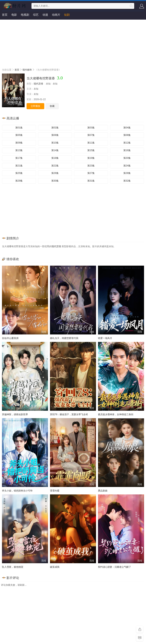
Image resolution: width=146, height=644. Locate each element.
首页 (5, 15)
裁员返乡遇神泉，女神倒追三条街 (116, 414)
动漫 (45, 15)
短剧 (67, 15)
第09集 (19, 143)
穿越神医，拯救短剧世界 (15, 414)
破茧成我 (55, 567)
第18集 (55, 158)
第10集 (55, 143)
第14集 (55, 150)
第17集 (19, 158)
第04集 (127, 128)
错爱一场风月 (105, 338)
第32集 (127, 181)
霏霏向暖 (55, 491)
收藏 (52, 106)
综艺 (36, 15)
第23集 (91, 166)
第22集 (55, 166)
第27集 (91, 173)
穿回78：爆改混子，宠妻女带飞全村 (69, 414)
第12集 (127, 143)
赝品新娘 (103, 491)
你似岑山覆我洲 (10, 338)
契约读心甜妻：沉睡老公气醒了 (115, 567)
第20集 (127, 158)
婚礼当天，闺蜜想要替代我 (64, 338)
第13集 (19, 150)
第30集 (55, 181)
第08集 (127, 135)
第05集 (19, 135)
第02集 (55, 128)
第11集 (91, 143)
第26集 (55, 173)
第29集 (19, 181)
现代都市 (27, 70)
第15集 (91, 150)
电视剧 (25, 15)
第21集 (19, 166)
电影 (14, 15)
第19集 (91, 158)
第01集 (19, 128)
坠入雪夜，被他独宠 (13, 567)
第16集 (127, 150)
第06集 (55, 135)
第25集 (19, 173)
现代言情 (38, 84)
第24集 (127, 166)
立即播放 (35, 106)
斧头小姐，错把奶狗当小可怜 (17, 491)
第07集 (91, 135)
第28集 (127, 173)
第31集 (91, 181)
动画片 (56, 15)
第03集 (91, 128)
